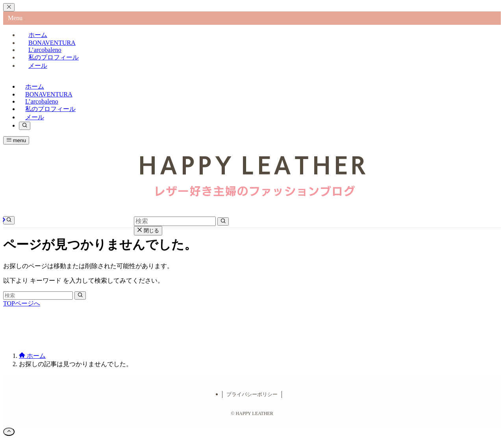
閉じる (148, 231)
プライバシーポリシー (252, 394)
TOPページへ (22, 303)
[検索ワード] (38, 295)
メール (38, 66)
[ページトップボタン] (9, 432)
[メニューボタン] (16, 140)
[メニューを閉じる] (9, 7)
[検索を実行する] (80, 295)
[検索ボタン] (25, 126)
